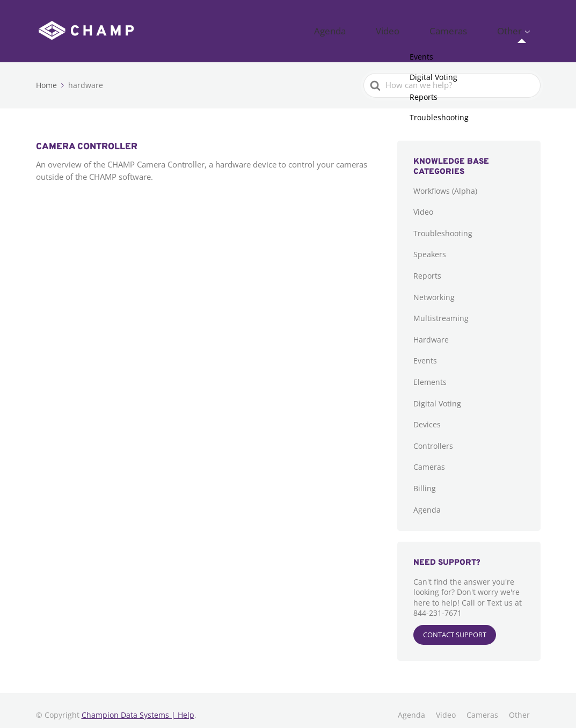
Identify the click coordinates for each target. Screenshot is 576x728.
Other (517, 27)
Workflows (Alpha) (445, 182)
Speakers (430, 246)
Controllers (433, 437)
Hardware (431, 330)
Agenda (388, 27)
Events (425, 352)
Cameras (473, 27)
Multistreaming (441, 310)
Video (430, 27)
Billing (425, 480)
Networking (434, 288)
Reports (427, 267)
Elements (430, 373)
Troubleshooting (443, 224)
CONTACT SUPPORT (455, 626)
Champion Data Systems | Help (138, 706)
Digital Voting (437, 394)
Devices (427, 416)
